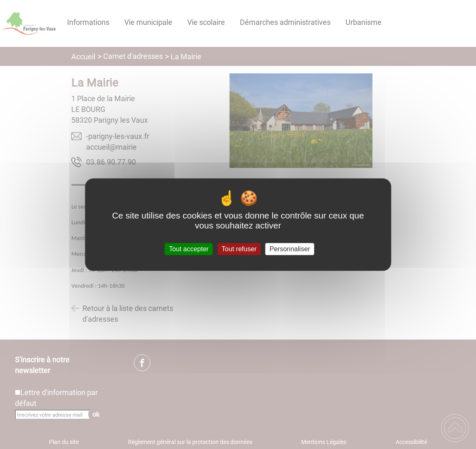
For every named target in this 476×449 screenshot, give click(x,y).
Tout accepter (189, 249)
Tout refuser (239, 249)
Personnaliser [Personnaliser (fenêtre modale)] (290, 249)
